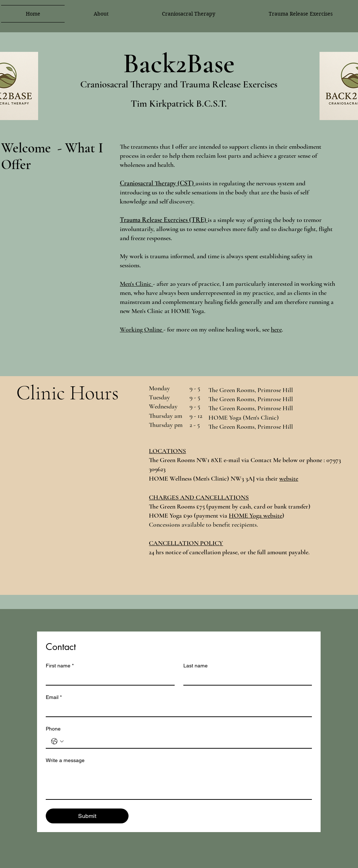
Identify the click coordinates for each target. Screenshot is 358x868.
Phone (53, 729)
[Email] (177, 710)
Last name (196, 666)
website (289, 478)
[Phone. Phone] (186, 741)
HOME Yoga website (255, 515)
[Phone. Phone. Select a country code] (57, 741)
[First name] (108, 678)
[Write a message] (179, 783)
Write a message (65, 760)
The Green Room (171, 460)
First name (60, 666)
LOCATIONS (167, 451)
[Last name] (246, 678)
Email (54, 697)
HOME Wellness (170, 478)
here (276, 329)
